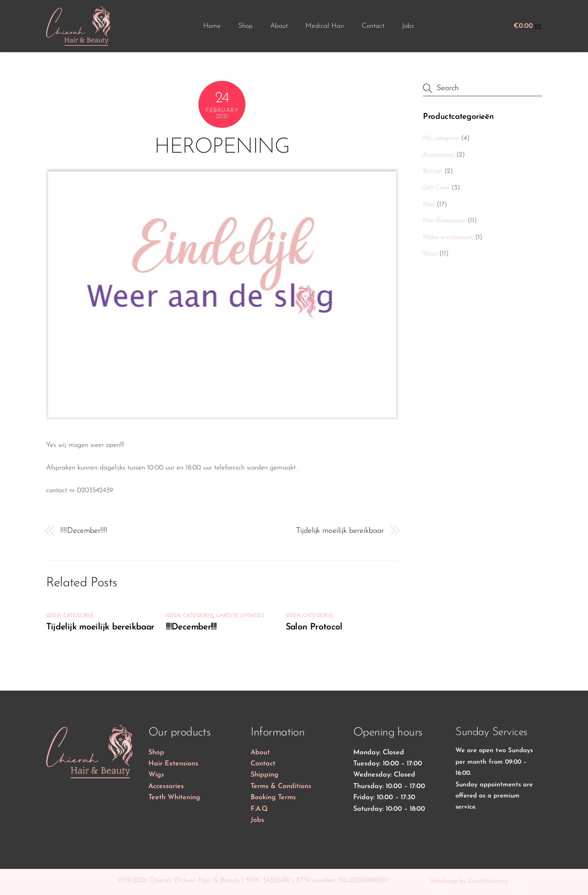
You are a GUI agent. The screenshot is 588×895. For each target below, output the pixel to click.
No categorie (441, 138)
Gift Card (436, 188)
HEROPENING (222, 147)
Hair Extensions (444, 221)
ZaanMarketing (488, 881)
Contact (373, 26)
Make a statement (448, 238)
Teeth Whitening (174, 798)
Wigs (430, 254)
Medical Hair (325, 26)
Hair (429, 205)
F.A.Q (259, 809)
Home (212, 26)
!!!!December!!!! (84, 531)
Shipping (264, 775)
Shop (245, 26)
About (279, 26)
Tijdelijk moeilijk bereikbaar (340, 531)
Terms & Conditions (281, 786)
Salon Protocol (314, 627)
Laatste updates (240, 616)
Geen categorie (70, 616)
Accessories (439, 155)
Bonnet (433, 171)
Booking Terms (273, 798)
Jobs (408, 26)
